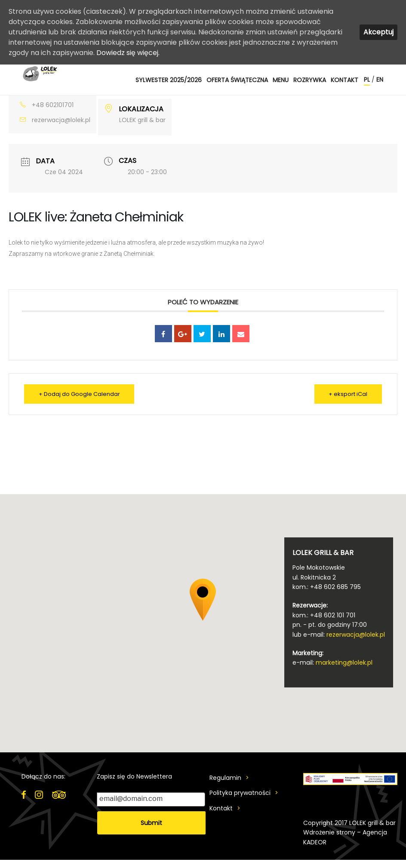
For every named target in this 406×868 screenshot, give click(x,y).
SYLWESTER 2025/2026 (169, 80)
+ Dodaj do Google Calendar (80, 394)
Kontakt (344, 80)
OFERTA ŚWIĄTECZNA (237, 80)
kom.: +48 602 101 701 (324, 615)
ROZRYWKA (310, 80)
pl (367, 80)
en (380, 80)
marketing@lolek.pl (344, 663)
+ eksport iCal (348, 394)
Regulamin (225, 778)
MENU (281, 80)
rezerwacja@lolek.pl (61, 120)
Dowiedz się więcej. (128, 53)
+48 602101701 (53, 105)
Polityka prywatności (240, 793)
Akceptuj (378, 32)
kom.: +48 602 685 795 (327, 587)
